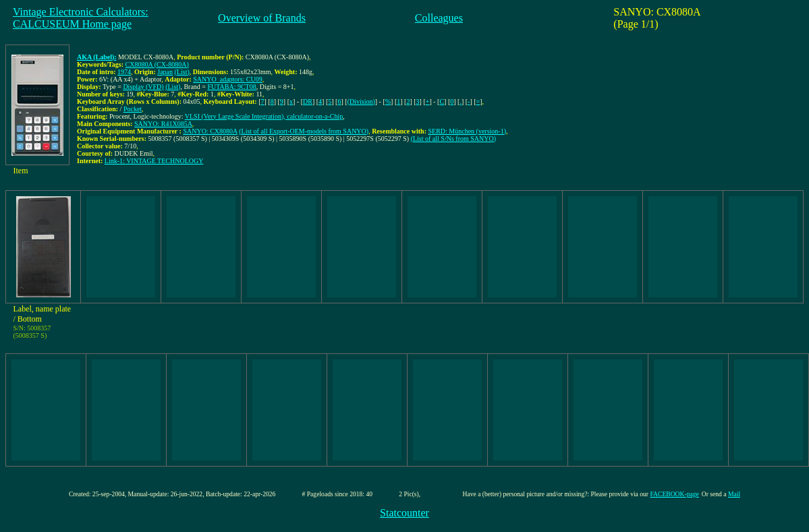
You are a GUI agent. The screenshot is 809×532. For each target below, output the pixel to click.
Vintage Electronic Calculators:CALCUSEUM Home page (81, 18)
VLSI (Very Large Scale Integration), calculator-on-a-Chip (264, 116)
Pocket (133, 109)
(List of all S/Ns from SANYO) (453, 139)
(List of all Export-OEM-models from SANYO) (304, 131)
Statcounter (405, 513)
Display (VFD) (143, 87)
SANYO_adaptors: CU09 (228, 79)
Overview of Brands (262, 18)
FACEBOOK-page (674, 494)
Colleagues (439, 18)
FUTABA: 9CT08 (231, 87)
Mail (734, 494)
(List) (182, 72)
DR (308, 101)
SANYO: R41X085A (163, 124)
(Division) (361, 101)
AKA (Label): (97, 57)
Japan (165, 72)
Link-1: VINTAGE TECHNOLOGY (154, 161)
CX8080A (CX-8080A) (157, 64)
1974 (124, 72)
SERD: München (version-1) (467, 131)
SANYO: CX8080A (210, 131)
